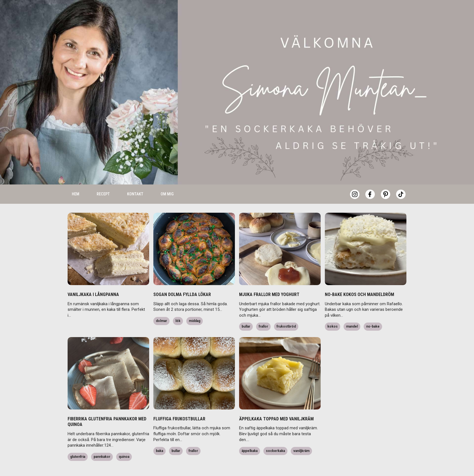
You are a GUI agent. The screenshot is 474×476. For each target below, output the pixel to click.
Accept (382, 462)
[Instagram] (355, 179)
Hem (76, 179)
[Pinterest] (385, 179)
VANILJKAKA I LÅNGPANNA (93, 279)
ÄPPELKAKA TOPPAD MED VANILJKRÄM (276, 403)
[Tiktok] (401, 179)
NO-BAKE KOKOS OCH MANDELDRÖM (359, 279)
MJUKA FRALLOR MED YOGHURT (269, 279)
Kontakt (135, 179)
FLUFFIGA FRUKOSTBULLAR (179, 403)
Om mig (167, 179)
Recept (103, 179)
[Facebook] (370, 179)
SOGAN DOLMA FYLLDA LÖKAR (182, 279)
